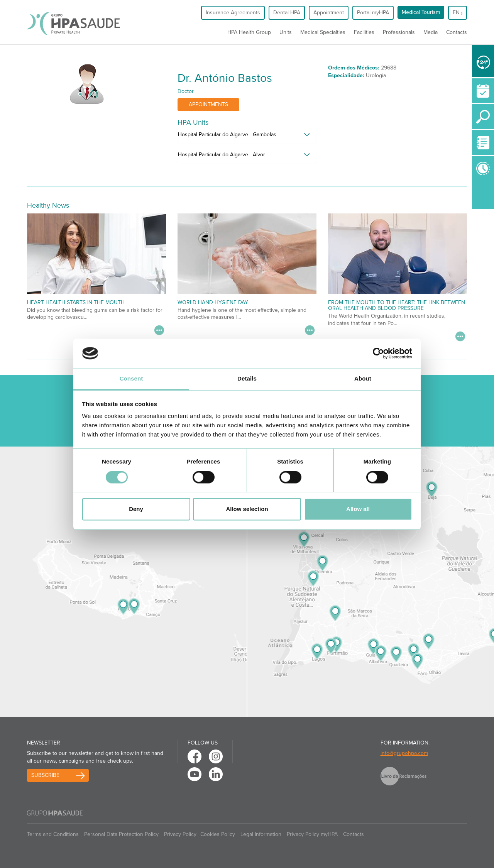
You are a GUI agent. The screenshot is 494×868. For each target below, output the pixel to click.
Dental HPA (287, 13)
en (458, 13)
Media (431, 32)
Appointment (329, 13)
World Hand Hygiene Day (213, 302)
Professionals (399, 32)
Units (286, 32)
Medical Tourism (421, 12)
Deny (136, 509)
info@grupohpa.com (404, 753)
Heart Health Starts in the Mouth (76, 302)
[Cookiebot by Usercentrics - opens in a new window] (378, 353)
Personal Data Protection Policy (121, 834)
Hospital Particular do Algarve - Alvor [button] (222, 155)
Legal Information (261, 834)
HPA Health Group (249, 32)
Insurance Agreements (233, 13)
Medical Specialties (323, 32)
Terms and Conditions (53, 834)
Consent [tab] (131, 379)
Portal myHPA (373, 13)
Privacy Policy (180, 834)
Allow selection (247, 509)
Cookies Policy (218, 834)
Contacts (457, 32)
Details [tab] (247, 379)
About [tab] (363, 379)
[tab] (247, 137)
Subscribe (45, 775)
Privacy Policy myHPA (312, 834)
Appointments (208, 104)
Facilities (364, 32)
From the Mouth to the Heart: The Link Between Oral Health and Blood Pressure (397, 305)
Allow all (358, 509)
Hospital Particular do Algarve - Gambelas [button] (227, 135)
